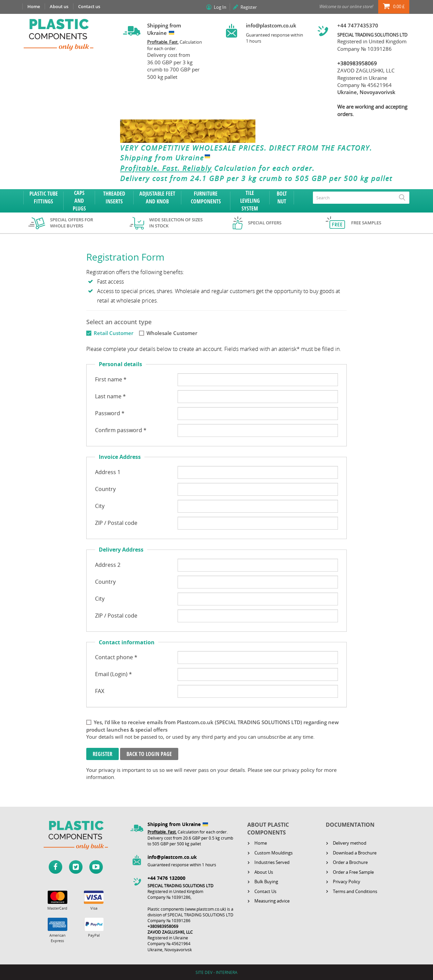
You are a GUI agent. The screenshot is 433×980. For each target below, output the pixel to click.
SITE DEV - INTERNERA (216, 972)
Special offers (265, 223)
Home (34, 6)
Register (249, 7)
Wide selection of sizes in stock (176, 223)
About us (59, 6)
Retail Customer (113, 333)
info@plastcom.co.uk (271, 25)
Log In (220, 7)
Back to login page (149, 754)
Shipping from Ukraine (167, 158)
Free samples (366, 223)
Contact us (89, 6)
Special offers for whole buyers (72, 223)
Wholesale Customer (172, 333)
